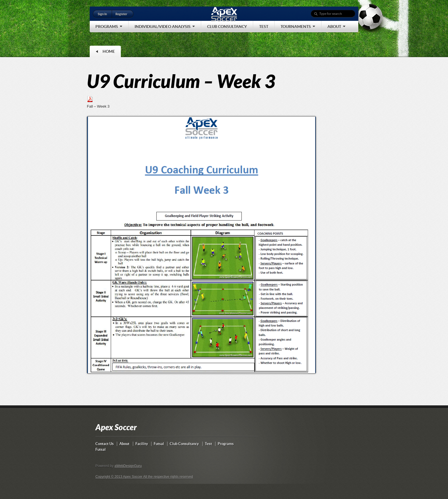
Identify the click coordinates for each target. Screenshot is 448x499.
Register (121, 14)
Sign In (102, 14)
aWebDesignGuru (128, 466)
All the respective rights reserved (168, 477)
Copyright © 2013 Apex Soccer (119, 477)
